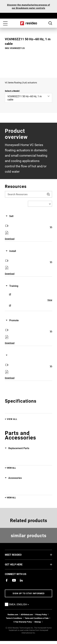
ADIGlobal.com (27, 614)
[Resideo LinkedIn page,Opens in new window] (21, 580)
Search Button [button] (50, 23)
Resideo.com (13, 614)
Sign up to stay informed (29, 593)
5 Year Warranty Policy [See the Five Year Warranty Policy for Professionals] (23, 622)
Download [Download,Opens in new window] (10, 239)
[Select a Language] (40, 204)
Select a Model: (12, 91)
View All (12, 419)
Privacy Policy (41, 614)
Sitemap (38, 622)
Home (28, 23)
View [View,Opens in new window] (50, 300)
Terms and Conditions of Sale (37, 618)
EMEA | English (23, 604)
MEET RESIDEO (18, 555)
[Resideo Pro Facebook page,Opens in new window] (7, 580)
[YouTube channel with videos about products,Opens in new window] (14, 580)
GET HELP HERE (18, 564)
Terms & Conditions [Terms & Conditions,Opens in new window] (14, 618)
